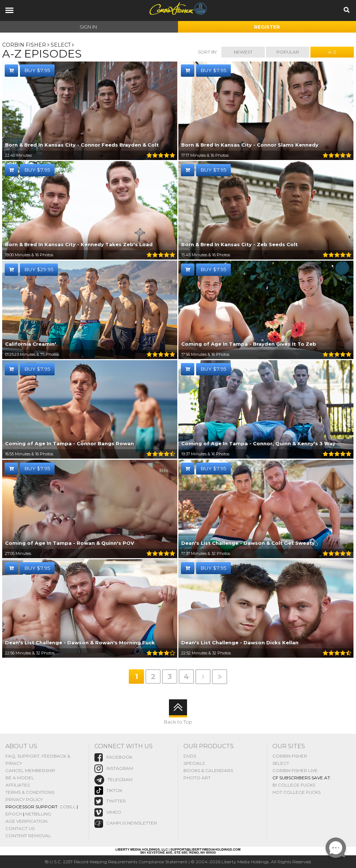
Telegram (113, 779)
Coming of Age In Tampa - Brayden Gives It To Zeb (249, 344)
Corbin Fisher (24, 45)
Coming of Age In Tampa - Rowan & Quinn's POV (70, 543)
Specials (194, 763)
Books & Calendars (208, 770)
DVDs (190, 756)
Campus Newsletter (126, 823)
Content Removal (28, 835)
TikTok (108, 791)
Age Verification (26, 821)
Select (281, 763)
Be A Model (20, 777)
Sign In (88, 27)
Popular (288, 52)
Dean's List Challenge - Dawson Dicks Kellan (240, 643)
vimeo (108, 812)
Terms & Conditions (30, 792)
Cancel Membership (30, 770)
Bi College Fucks (294, 785)
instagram (114, 768)
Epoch (14, 814)
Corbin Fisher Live (295, 770)
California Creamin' (31, 344)
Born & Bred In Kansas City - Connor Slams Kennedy (250, 145)
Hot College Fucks (296, 792)
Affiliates (18, 785)
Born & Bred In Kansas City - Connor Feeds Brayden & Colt (82, 145)
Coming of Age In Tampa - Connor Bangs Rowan (69, 444)
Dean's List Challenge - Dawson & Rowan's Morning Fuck (80, 643)
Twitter (110, 801)
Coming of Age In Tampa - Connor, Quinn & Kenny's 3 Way (258, 444)
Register (267, 27)
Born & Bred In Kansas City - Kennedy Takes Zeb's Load (79, 245)
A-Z (332, 52)
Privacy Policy (24, 799)
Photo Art (197, 777)
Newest (243, 52)
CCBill (68, 806)
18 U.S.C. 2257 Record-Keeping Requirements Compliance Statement (116, 862)
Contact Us (20, 828)
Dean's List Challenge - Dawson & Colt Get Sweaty (248, 543)
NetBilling (38, 814)
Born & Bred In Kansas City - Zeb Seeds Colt (240, 245)
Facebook (113, 757)
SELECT (61, 45)
